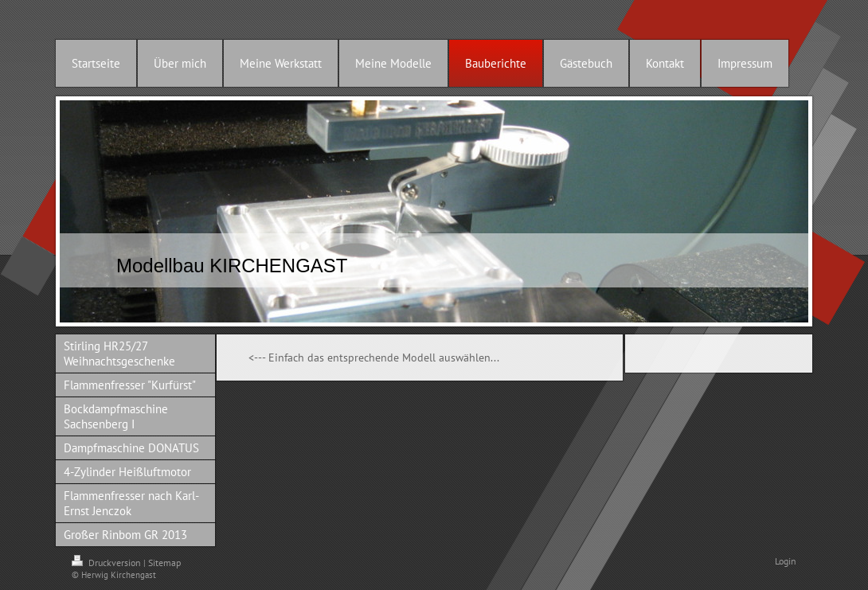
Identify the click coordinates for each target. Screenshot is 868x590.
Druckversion (108, 563)
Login (786, 561)
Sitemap (164, 563)
